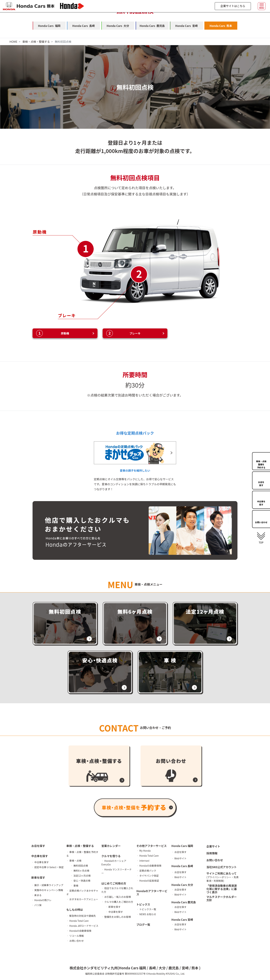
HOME (13, 42)
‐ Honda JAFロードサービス (82, 926)
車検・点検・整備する (36, 42)
